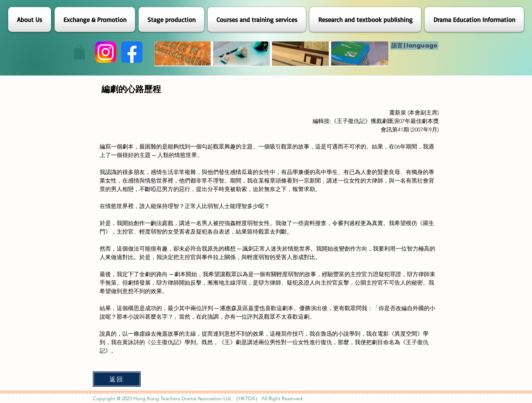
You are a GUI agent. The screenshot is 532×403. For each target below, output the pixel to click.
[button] (79, 52)
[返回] (117, 379)
